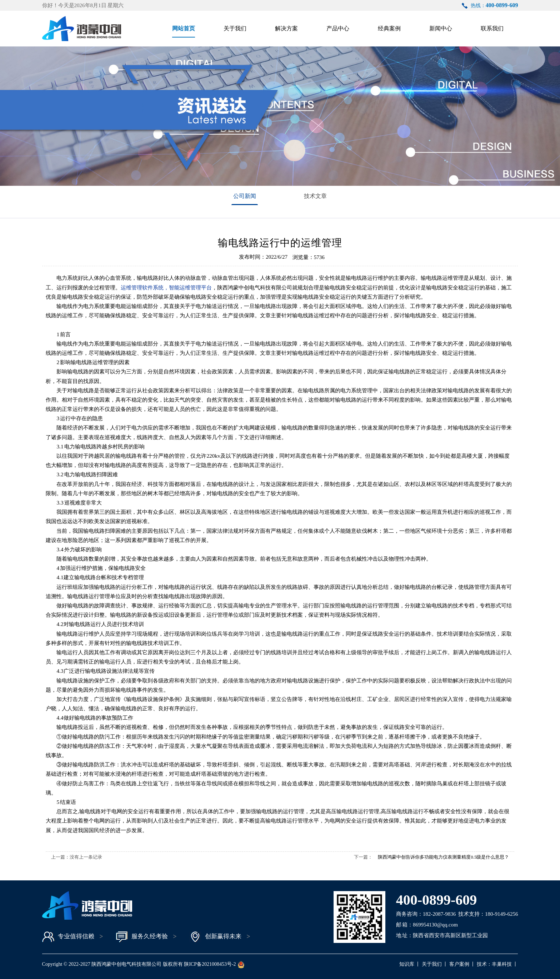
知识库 (407, 964)
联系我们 (492, 28)
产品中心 (338, 28)
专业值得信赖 (68, 937)
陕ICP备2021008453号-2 (210, 964)
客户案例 (459, 964)
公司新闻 (245, 196)
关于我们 (235, 28)
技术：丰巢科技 (494, 964)
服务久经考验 (142, 937)
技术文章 (315, 196)
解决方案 (286, 28)
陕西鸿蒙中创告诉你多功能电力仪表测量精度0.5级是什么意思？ (443, 857)
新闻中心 (441, 28)
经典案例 (389, 28)
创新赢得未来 (215, 937)
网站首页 (184, 28)
